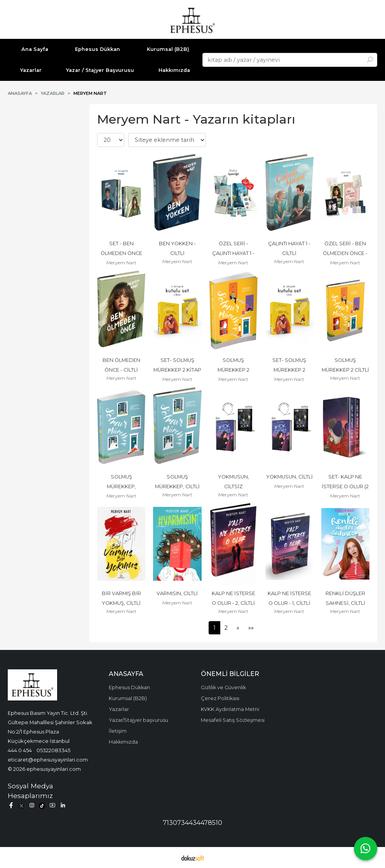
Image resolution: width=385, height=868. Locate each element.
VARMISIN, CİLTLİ (177, 593)
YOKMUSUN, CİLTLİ (289, 477)
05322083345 (53, 750)
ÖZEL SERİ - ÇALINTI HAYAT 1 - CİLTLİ (234, 253)
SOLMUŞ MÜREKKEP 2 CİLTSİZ (234, 370)
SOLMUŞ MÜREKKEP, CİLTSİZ (122, 486)
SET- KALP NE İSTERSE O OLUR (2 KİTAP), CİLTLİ (346, 486)
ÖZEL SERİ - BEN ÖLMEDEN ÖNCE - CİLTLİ (346, 253)
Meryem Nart (121, 263)
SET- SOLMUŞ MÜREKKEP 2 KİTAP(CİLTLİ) (290, 370)
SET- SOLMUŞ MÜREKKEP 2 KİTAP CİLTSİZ (178, 370)
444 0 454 (20, 750)
